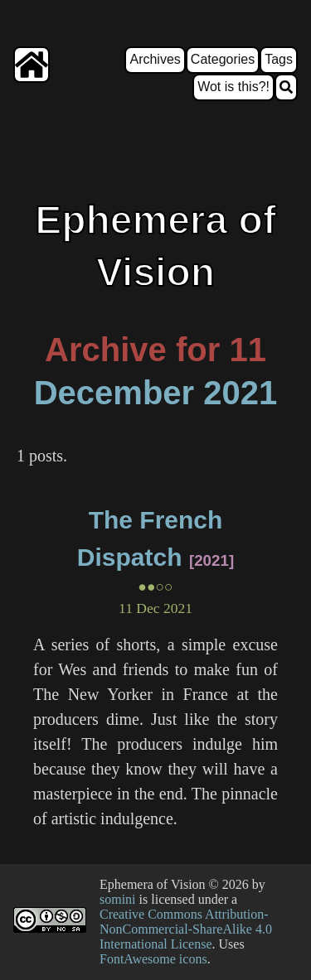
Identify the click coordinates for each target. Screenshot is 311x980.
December (114, 393)
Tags (279, 59)
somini (118, 899)
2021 (240, 393)
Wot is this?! (233, 87)
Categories (223, 59)
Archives (155, 59)
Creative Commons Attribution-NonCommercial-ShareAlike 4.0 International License (186, 929)
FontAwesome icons (153, 959)
